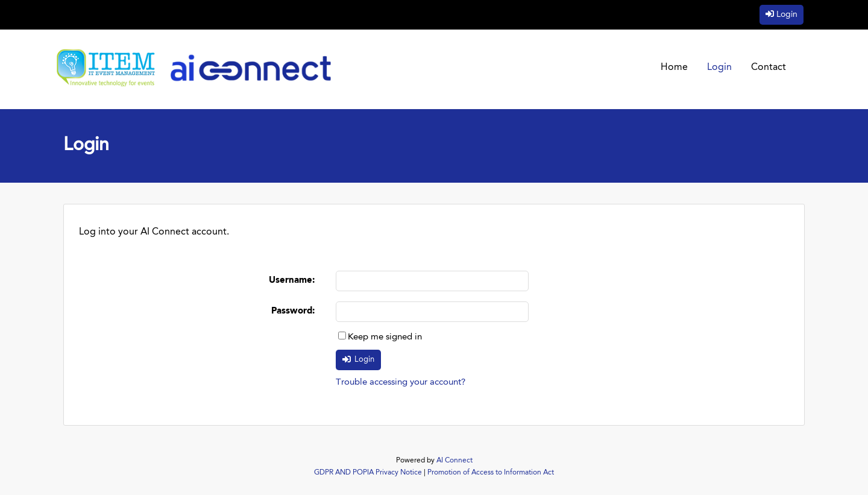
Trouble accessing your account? (401, 383)
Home (674, 68)
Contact (769, 68)
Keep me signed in (385, 337)
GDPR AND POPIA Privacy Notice (368, 473)
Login (787, 14)
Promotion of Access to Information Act (491, 473)
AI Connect (454, 461)
